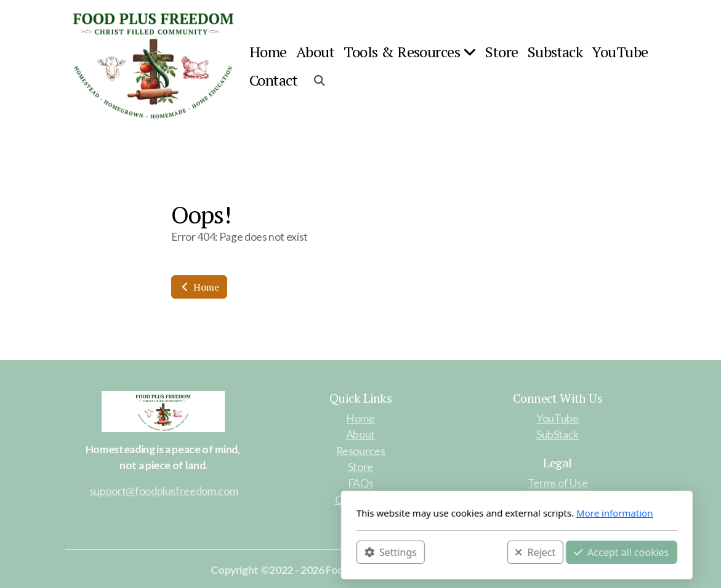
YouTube (558, 418)
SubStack (558, 434)
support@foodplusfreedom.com (164, 491)
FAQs (361, 483)
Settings (234, 552)
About (360, 434)
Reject (379, 552)
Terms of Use (558, 483)
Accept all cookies (465, 552)
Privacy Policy (558, 499)
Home (199, 287)
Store (360, 467)
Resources (361, 451)
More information (458, 513)
